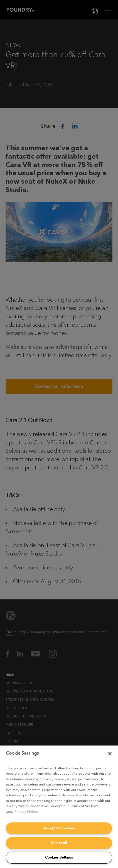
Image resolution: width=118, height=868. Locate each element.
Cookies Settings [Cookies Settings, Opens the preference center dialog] (59, 857)
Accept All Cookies (59, 828)
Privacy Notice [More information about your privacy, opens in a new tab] (26, 811)
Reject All (59, 843)
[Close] (110, 754)
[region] (59, 807)
